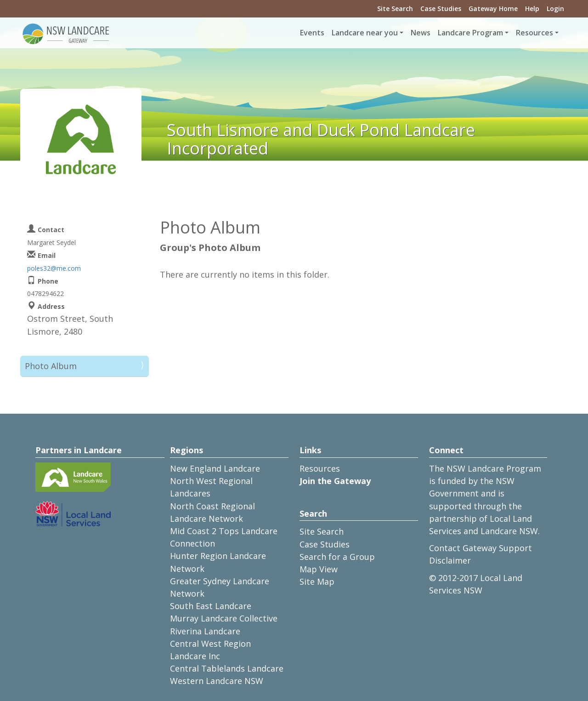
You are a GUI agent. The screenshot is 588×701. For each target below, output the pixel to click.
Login (555, 9)
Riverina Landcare (205, 631)
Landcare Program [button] (470, 33)
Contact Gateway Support (481, 548)
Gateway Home (493, 9)
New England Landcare (215, 468)
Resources (320, 468)
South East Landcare (211, 606)
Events (312, 33)
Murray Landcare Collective (224, 618)
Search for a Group (337, 557)
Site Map (317, 581)
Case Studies (441, 9)
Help (532, 9)
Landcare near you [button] (365, 33)
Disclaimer (450, 560)
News (421, 33)
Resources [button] (534, 33)
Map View (319, 569)
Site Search (395, 9)
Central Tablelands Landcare (227, 668)
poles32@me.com (54, 268)
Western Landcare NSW (217, 681)
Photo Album (51, 366)
